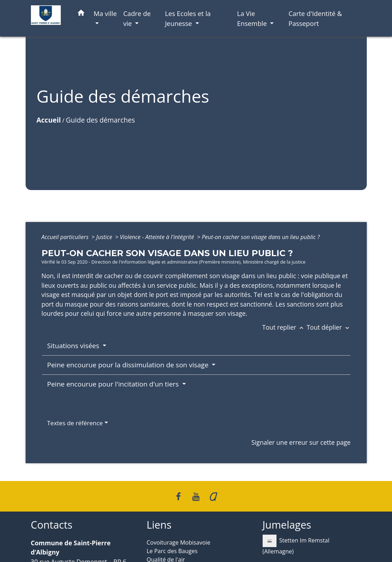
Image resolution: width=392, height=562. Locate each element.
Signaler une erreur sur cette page (301, 442)
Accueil (49, 120)
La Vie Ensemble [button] (253, 18)
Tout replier (284, 327)
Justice (105, 237)
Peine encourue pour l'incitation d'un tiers (114, 384)
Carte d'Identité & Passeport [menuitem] (315, 18)
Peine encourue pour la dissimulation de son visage (129, 365)
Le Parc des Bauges (172, 551)
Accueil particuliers (66, 237)
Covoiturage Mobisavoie (179, 542)
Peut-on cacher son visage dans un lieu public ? (261, 237)
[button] (81, 14)
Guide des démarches (100, 120)
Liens (159, 525)
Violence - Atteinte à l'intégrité (158, 237)
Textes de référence (75, 423)
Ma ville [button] (105, 13)
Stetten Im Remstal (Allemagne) (296, 545)
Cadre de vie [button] (137, 18)
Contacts (52, 525)
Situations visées (74, 346)
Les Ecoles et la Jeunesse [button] (188, 18)
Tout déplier (329, 327)
